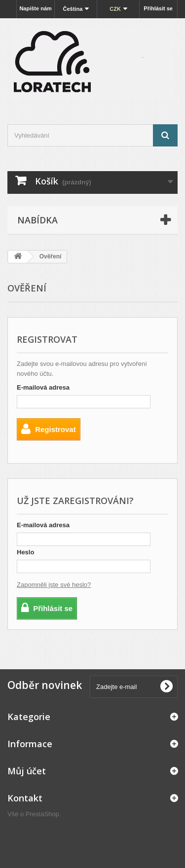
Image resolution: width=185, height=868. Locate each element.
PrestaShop (42, 814)
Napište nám (35, 8)
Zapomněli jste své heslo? (54, 585)
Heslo (25, 552)
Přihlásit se (158, 8)
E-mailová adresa (43, 387)
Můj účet (27, 771)
